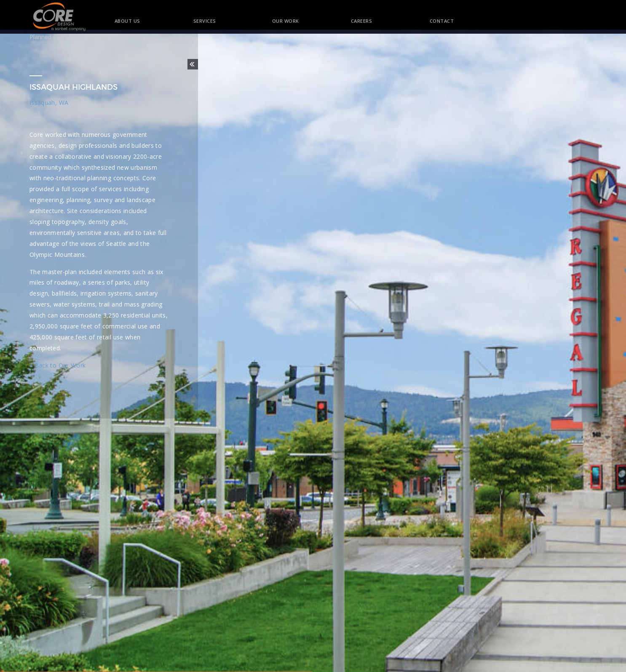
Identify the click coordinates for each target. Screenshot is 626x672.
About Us (127, 21)
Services (205, 21)
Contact (434, 21)
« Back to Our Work (58, 365)
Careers (362, 21)
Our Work (286, 21)
